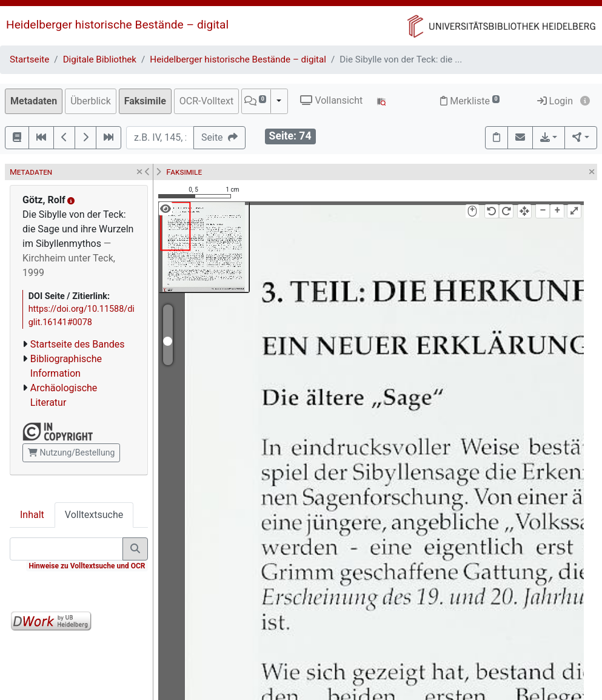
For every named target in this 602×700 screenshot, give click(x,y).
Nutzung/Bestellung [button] (71, 453)
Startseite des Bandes (78, 344)
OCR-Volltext (206, 101)
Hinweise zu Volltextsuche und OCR (87, 566)
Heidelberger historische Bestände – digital (117, 25)
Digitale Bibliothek (100, 59)
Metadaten (34, 101)
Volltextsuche (94, 515)
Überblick (91, 101)
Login (555, 101)
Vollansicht (331, 100)
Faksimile (145, 101)
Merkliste (470, 101)
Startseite (29, 59)
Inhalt (32, 515)
